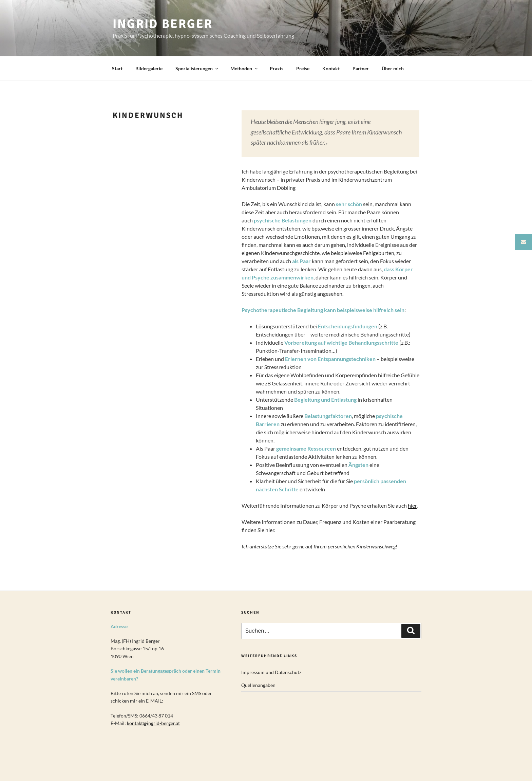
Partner (361, 68)
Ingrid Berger (163, 24)
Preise (303, 68)
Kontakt (331, 68)
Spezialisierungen (197, 68)
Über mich (393, 68)
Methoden (244, 68)
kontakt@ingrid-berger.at (153, 723)
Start (117, 68)
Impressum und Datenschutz (271, 672)
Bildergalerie (149, 68)
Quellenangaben (258, 685)
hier (412, 505)
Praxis (277, 68)
